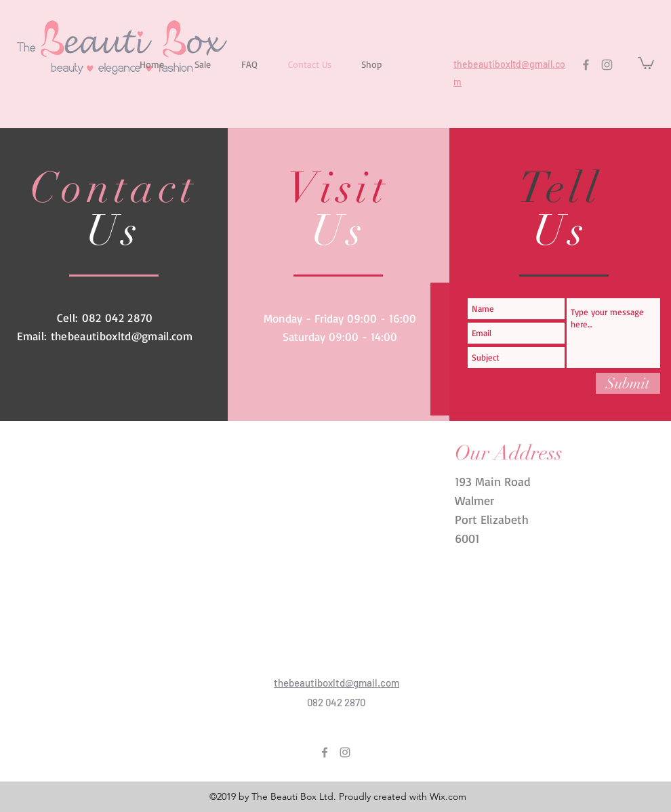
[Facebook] (586, 65)
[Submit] (628, 383)
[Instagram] (607, 65)
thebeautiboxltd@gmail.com (122, 336)
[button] (646, 62)
